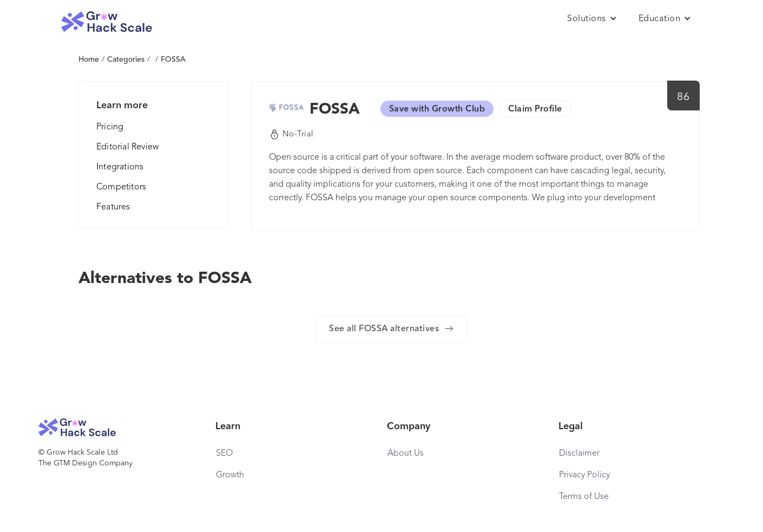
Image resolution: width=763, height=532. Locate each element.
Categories (126, 60)
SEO (224, 454)
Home (89, 60)
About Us (406, 454)
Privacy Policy (584, 475)
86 (683, 97)
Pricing (110, 127)
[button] (592, 19)
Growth (230, 475)
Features (113, 207)
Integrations (120, 167)
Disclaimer (579, 454)
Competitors (121, 187)
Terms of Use (584, 497)
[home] (107, 22)
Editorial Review (127, 147)
